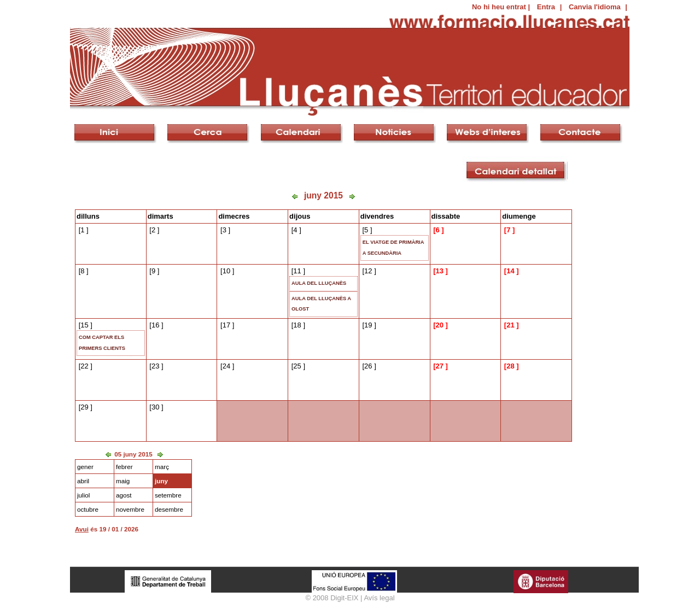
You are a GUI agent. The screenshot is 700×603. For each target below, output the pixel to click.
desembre (169, 509)
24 (226, 366)
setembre (168, 495)
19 (368, 325)
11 (297, 271)
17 (226, 325)
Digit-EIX (344, 598)
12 (368, 271)
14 (510, 271)
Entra (546, 7)
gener (85, 467)
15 (84, 325)
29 (84, 407)
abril (83, 481)
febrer (124, 467)
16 (155, 325)
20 (439, 325)
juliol (83, 495)
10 (226, 271)
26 (368, 366)
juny (161, 481)
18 (297, 325)
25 (297, 366)
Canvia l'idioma (595, 7)
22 (84, 366)
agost (124, 495)
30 (155, 407)
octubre (88, 509)
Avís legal (379, 598)
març (162, 467)
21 (510, 325)
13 (439, 271)
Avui (82, 529)
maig (123, 481)
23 (155, 366)
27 (439, 366)
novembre (130, 509)
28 (510, 366)
